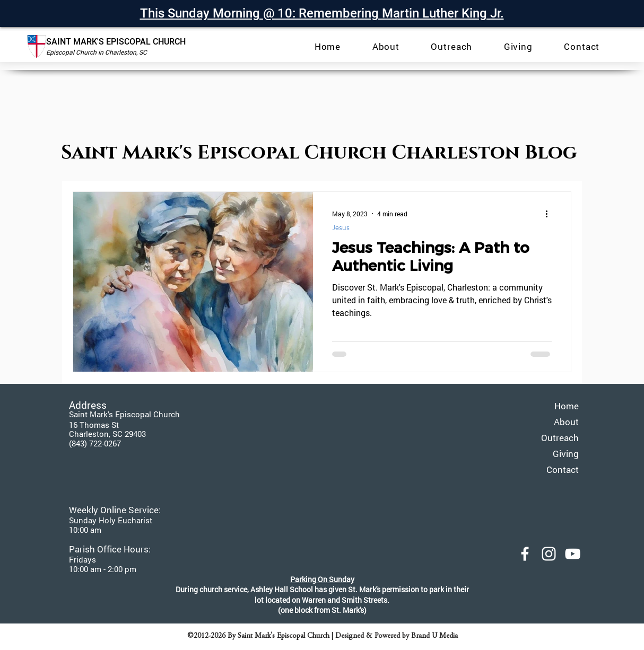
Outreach (560, 438)
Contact (563, 469)
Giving (566, 454)
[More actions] (550, 214)
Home (567, 406)
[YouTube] (573, 554)
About (566, 422)
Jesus (341, 227)
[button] (386, 46)
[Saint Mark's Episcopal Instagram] (549, 554)
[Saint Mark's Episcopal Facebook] (525, 554)
